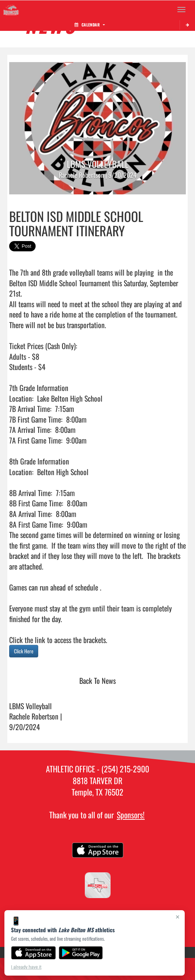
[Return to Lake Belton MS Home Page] (11, 10)
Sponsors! (131, 815)
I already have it (26, 967)
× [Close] (178, 917)
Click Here (24, 651)
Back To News (97, 681)
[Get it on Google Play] (81, 953)
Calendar (90, 25)
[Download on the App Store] (33, 953)
